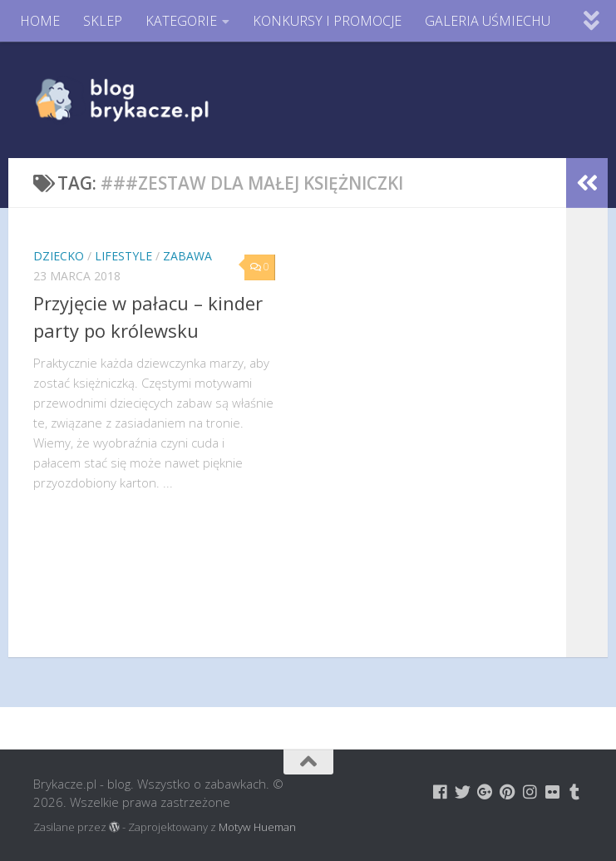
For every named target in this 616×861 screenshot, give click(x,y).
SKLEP (103, 21)
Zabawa (187, 256)
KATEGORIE (181, 21)
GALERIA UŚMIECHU (488, 21)
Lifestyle (123, 256)
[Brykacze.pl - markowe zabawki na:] (440, 792)
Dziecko (59, 256)
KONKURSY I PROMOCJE (327, 21)
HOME (40, 21)
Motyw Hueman (257, 827)
